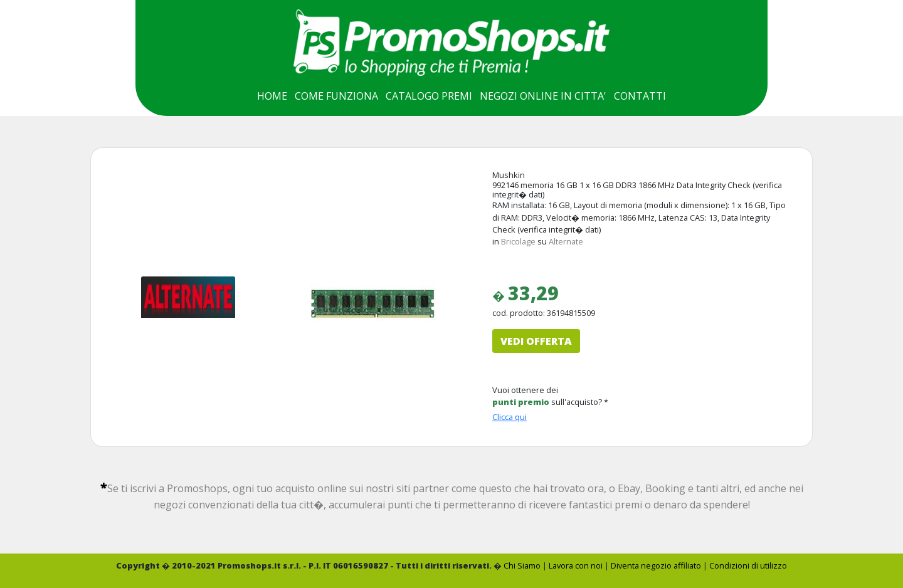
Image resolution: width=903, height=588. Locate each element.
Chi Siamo (522, 565)
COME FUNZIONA (336, 96)
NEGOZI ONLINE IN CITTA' (543, 96)
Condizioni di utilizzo (748, 565)
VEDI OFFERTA (536, 341)
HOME (272, 96)
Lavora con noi (576, 565)
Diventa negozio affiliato (656, 565)
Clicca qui (510, 417)
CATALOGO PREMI (429, 96)
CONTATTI (640, 96)
